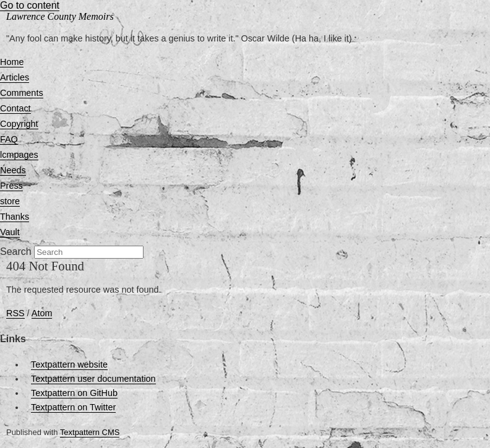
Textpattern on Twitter (73, 407)
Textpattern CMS (90, 432)
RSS (15, 313)
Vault (10, 232)
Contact (15, 108)
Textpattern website (69, 364)
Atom (42, 313)
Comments (22, 93)
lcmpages (19, 155)
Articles (15, 77)
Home (12, 62)
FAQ (9, 139)
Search (16, 252)
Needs (13, 170)
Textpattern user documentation (93, 379)
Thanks (15, 217)
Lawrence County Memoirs (60, 16)
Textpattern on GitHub (74, 393)
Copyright (19, 124)
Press (11, 186)
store (10, 201)
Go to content (30, 5)
